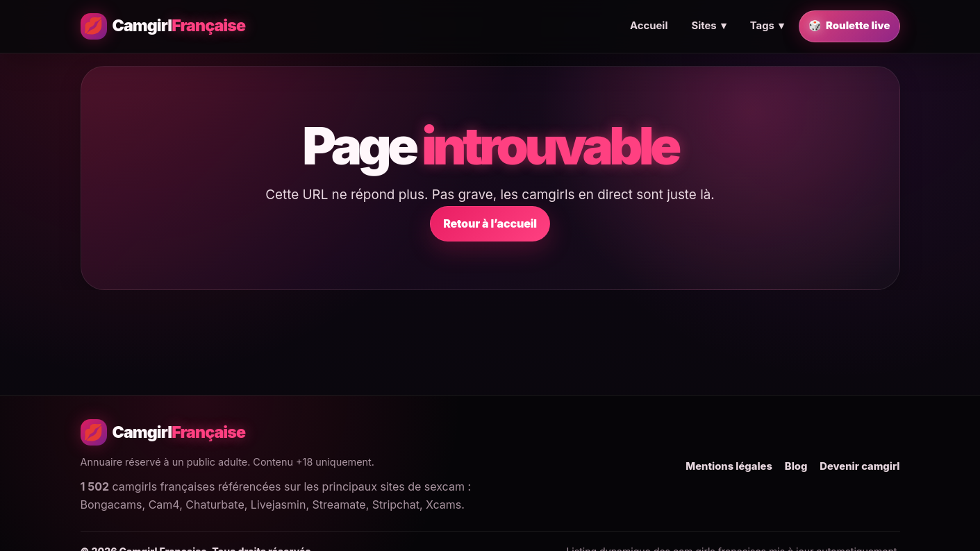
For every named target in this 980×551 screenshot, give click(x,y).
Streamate (339, 505)
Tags (767, 26)
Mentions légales (729, 466)
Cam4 (164, 505)
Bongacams (111, 505)
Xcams (443, 505)
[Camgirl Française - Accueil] (163, 26)
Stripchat (396, 505)
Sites (708, 26)
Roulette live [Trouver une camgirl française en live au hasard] (849, 26)
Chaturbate (215, 505)
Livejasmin (279, 505)
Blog (796, 466)
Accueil (649, 26)
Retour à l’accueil (490, 223)
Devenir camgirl (859, 466)
